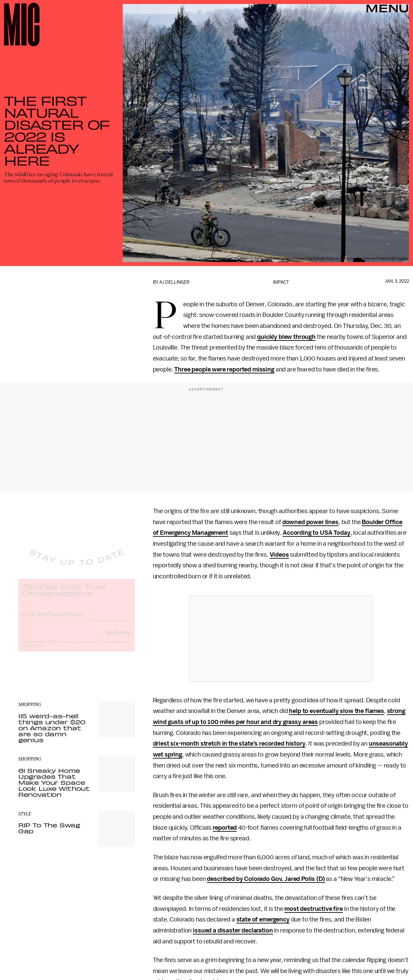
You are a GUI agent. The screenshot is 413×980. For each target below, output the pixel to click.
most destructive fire (314, 909)
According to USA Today (316, 533)
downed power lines (310, 522)
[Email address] (76, 619)
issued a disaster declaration (233, 930)
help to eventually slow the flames (337, 711)
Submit (118, 637)
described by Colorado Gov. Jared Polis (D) (266, 879)
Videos (279, 555)
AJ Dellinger (174, 282)
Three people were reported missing (224, 369)
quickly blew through (286, 337)
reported (225, 828)
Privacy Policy (32, 651)
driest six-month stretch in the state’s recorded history (229, 744)
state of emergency (263, 919)
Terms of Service (111, 647)
